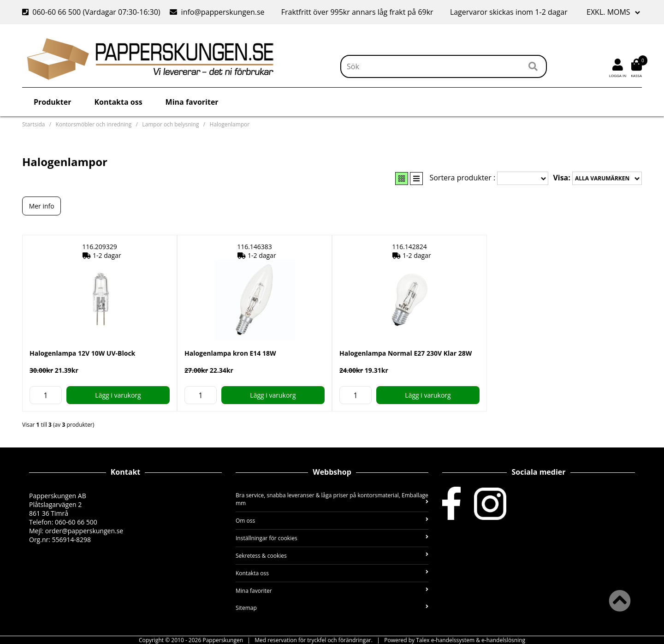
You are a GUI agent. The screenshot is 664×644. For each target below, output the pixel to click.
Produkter (52, 102)
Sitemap (332, 608)
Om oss (332, 521)
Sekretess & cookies (332, 556)
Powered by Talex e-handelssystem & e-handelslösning (455, 640)
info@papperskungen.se (217, 12)
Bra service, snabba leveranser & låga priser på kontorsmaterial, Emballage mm (332, 499)
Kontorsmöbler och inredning (94, 124)
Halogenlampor (230, 124)
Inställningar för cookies (332, 538)
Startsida (33, 124)
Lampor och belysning (170, 124)
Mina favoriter (192, 102)
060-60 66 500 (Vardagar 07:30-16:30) (92, 12)
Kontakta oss (118, 102)
